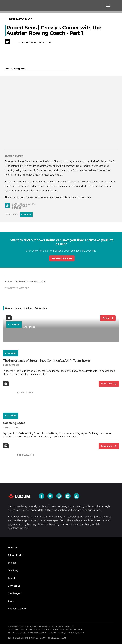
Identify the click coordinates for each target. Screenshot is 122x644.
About (12, 578)
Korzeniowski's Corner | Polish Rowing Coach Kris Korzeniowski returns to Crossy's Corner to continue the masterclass (57, 293)
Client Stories (16, 555)
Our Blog (13, 570)
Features (13, 548)
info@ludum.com (57, 638)
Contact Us (14, 586)
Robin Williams (25, 455)
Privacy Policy (38, 638)
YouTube (7, 205)
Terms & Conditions (18, 638)
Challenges (14, 593)
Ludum (19, 496)
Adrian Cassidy (25, 393)
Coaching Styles (14, 423)
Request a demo (17, 609)
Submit (67, 68)
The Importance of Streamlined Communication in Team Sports (47, 361)
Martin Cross (28, 327)
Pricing (12, 563)
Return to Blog (21, 20)
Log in (12, 601)
